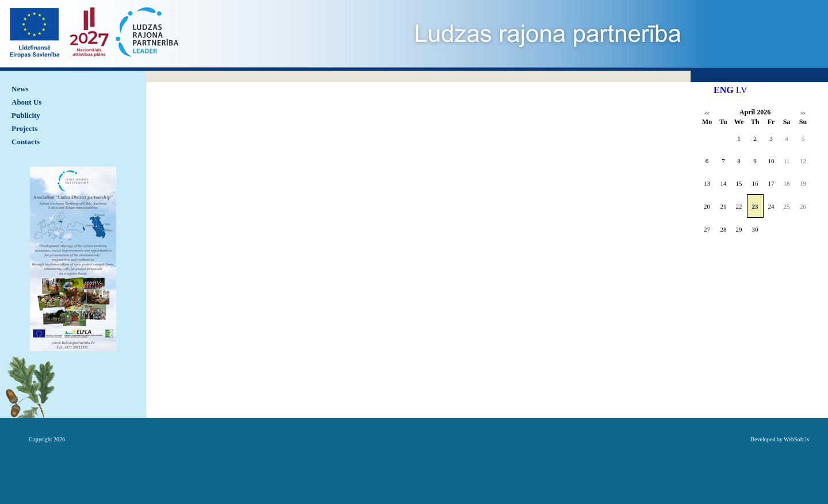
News (20, 89)
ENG (724, 90)
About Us (26, 102)
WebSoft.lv (797, 439)
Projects (24, 128)
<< (707, 114)
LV (742, 90)
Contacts (26, 142)
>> (803, 114)
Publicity (26, 115)
